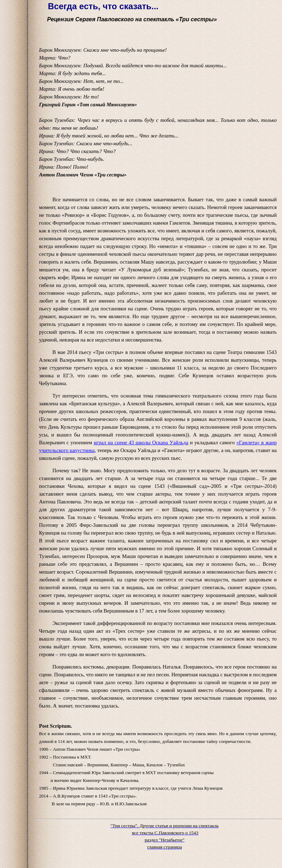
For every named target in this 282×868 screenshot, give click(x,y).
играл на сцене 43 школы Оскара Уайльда (141, 443)
